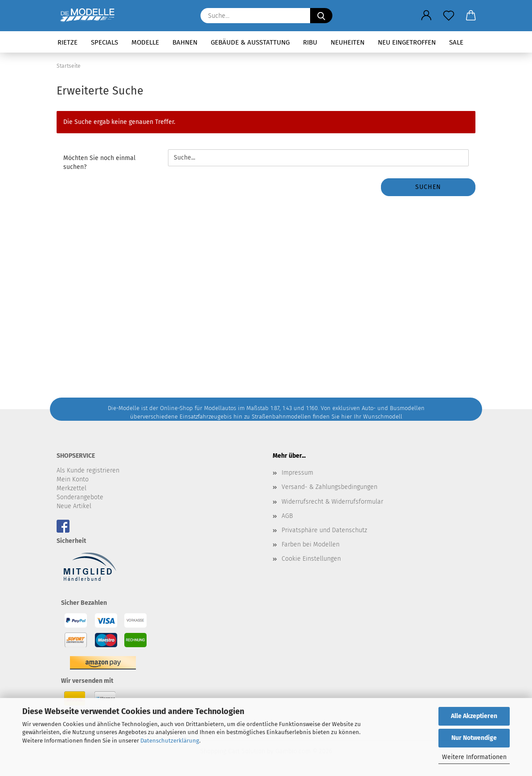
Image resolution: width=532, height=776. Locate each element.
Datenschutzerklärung (170, 741)
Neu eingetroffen (407, 42)
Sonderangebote (80, 497)
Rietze (68, 42)
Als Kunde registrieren (88, 470)
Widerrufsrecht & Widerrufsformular (332, 502)
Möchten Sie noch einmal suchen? (99, 162)
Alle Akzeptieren (474, 716)
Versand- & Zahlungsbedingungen (329, 487)
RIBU (310, 42)
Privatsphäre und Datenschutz (324, 530)
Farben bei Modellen (311, 544)
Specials (104, 42)
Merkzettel (72, 488)
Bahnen (185, 42)
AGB (287, 516)
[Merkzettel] (449, 16)
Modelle (145, 42)
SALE (456, 42)
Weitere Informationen (474, 757)
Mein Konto (73, 479)
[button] (426, 16)
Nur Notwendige (474, 738)
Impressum (297, 473)
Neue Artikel (74, 506)
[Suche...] (321, 16)
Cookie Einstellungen (311, 559)
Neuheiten (348, 42)
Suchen (428, 187)
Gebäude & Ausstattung (250, 42)
